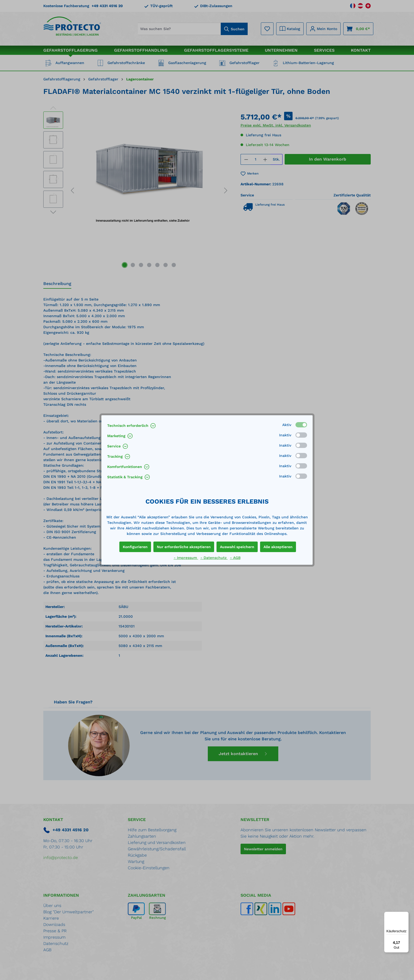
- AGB (235, 558)
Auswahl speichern (237, 547)
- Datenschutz (214, 558)
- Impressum (186, 558)
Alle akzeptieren (278, 547)
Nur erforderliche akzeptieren (184, 547)
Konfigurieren (135, 547)
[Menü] (406, 915)
